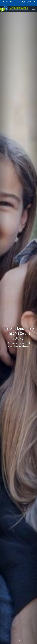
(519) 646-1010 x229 (29, 3)
